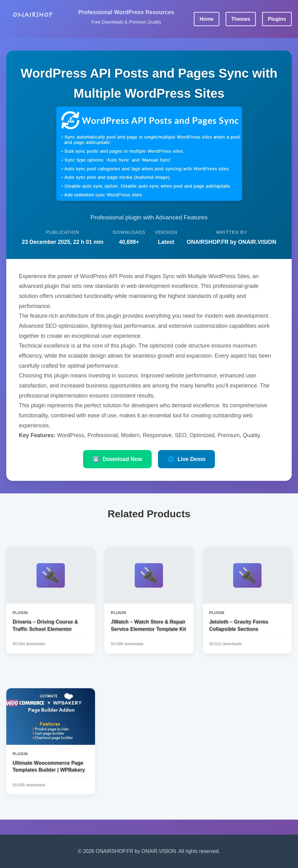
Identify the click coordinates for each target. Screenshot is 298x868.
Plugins (277, 19)
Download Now (117, 459)
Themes (241, 19)
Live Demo (186, 459)
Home (206, 19)
